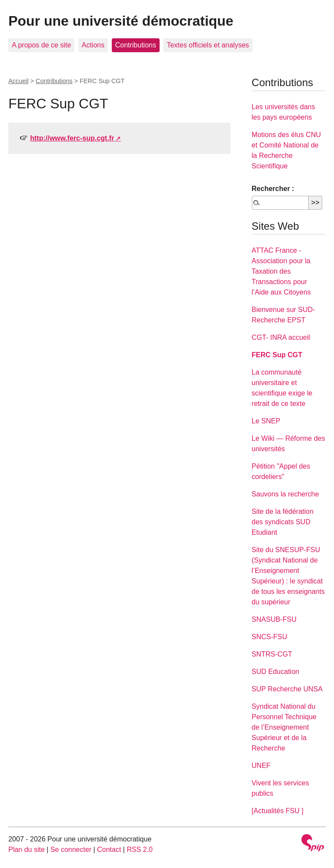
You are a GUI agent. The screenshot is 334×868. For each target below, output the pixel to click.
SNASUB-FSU (274, 619)
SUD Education (276, 672)
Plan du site (27, 850)
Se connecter (71, 850)
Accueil (18, 81)
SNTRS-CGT (272, 654)
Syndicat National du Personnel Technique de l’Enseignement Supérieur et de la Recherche (284, 727)
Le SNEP (266, 421)
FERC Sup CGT (277, 355)
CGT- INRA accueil (281, 337)
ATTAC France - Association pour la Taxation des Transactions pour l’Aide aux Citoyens (281, 271)
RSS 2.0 (140, 850)
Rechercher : (273, 189)
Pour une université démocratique (121, 21)
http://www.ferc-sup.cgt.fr (72, 138)
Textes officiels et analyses (208, 45)
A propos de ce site (41, 45)
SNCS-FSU (270, 637)
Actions (93, 45)
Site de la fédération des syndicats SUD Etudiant (283, 522)
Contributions (136, 45)
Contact (109, 850)
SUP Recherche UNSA (287, 689)
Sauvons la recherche (286, 494)
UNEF (261, 766)
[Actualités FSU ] (278, 811)
